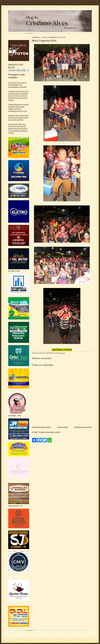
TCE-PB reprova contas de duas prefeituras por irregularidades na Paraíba (18, 85)
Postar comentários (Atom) (50, 432)
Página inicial (62, 427)
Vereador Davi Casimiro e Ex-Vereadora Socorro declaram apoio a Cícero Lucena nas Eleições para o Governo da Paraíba (18, 96)
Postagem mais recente (41, 427)
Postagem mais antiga (83, 427)
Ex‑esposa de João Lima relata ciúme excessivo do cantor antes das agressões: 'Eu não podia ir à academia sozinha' (18, 129)
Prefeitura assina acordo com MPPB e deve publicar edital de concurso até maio (18, 117)
